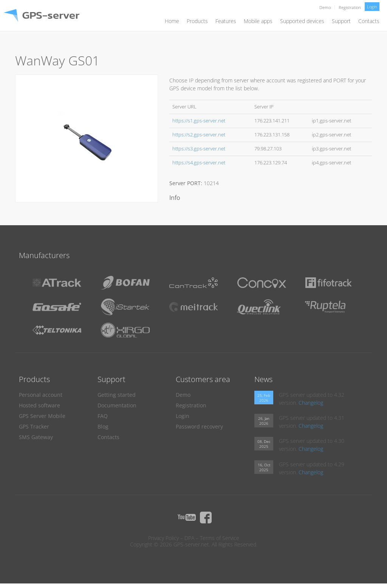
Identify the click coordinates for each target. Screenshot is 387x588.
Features (226, 21)
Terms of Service (220, 538)
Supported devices (302, 21)
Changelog (311, 403)
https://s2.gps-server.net (199, 135)
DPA (189, 538)
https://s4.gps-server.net (199, 163)
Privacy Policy (163, 538)
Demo (325, 7)
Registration (350, 7)
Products (197, 21)
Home (172, 21)
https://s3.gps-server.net (199, 149)
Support (341, 21)
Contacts (369, 21)
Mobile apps (258, 21)
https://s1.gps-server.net (199, 121)
